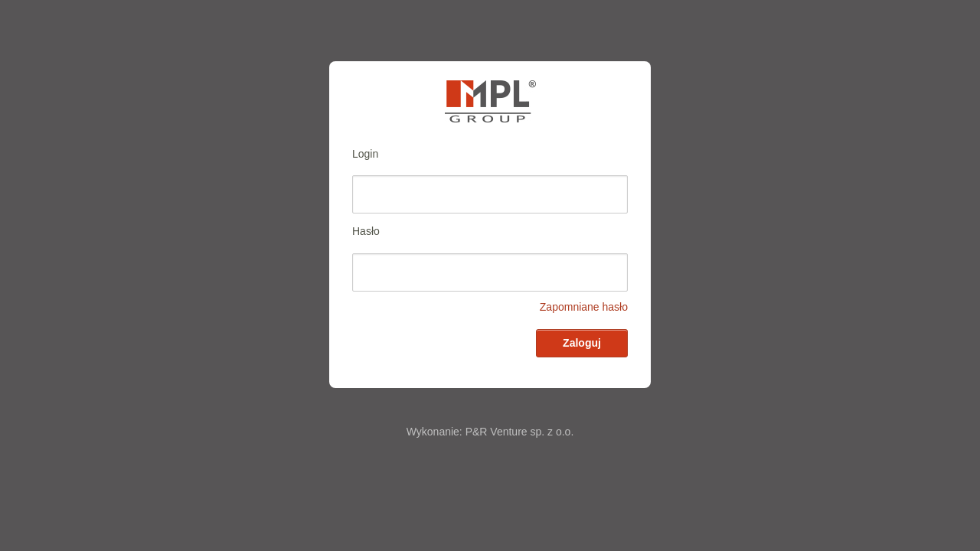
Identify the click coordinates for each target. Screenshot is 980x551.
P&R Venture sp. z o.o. (520, 432)
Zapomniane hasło (584, 307)
